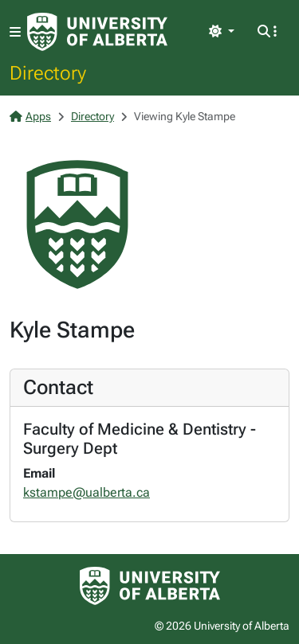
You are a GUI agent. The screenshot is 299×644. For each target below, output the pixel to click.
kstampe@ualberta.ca (87, 492)
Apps (30, 116)
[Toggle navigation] (15, 32)
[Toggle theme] (222, 32)
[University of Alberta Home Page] (97, 32)
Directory (48, 72)
